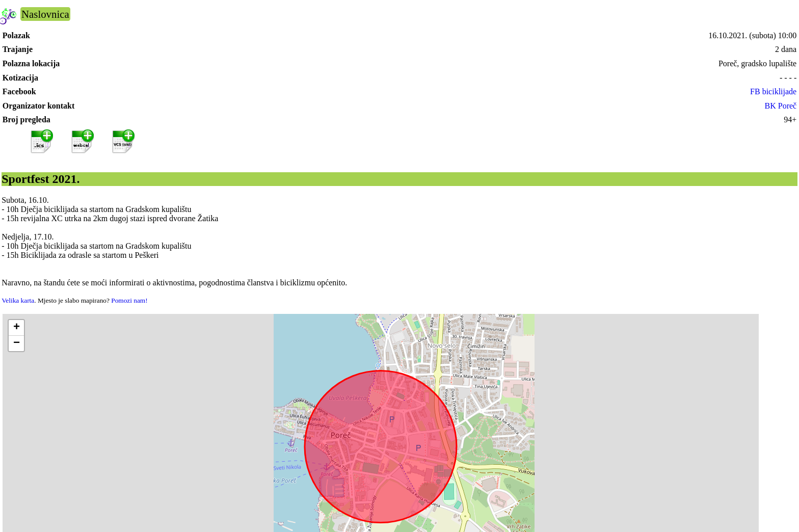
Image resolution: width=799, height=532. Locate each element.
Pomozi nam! (129, 300)
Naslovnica (45, 14)
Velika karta (18, 300)
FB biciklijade (773, 91)
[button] (16, 328)
